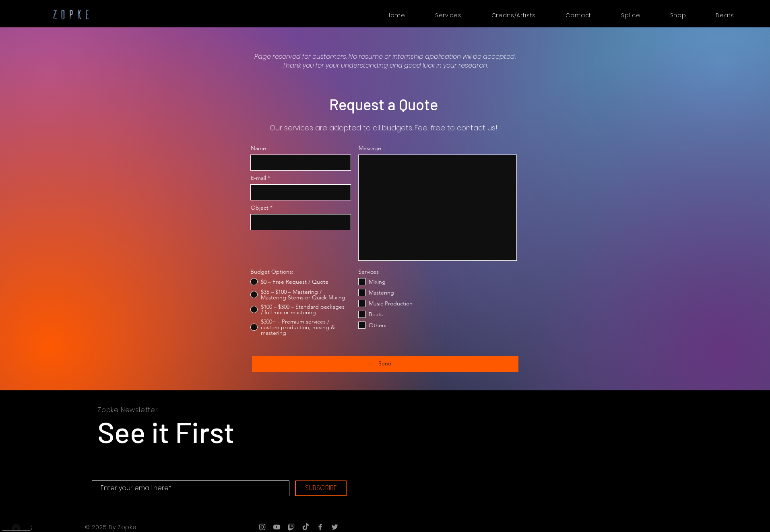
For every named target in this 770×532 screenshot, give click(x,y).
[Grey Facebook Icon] (320, 527)
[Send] (385, 364)
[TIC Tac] (306, 527)
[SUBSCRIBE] (321, 488)
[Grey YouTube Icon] (277, 527)
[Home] (16, 527)
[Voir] (728, 426)
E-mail (258, 178)
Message (370, 148)
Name (258, 148)
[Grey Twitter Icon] (335, 527)
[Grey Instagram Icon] (262, 527)
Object (260, 208)
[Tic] (291, 527)
